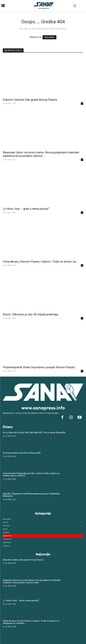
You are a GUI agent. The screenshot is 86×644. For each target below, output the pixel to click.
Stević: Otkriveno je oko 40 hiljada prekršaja (30, 314)
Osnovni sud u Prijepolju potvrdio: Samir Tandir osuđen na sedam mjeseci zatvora (31, 475)
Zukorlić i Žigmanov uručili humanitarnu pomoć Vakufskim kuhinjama (31, 495)
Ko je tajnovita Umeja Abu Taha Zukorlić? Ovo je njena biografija (34, 433)
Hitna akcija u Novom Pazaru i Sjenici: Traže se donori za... (40, 262)
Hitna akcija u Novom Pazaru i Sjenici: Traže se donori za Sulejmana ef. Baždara (31, 622)
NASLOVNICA (49, 37)
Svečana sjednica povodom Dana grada (22, 453)
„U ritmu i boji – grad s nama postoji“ (26, 209)
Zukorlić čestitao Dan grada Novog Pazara (30, 100)
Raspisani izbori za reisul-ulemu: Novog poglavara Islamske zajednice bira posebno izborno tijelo (32, 581)
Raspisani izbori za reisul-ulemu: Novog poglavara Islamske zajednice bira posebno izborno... (41, 154)
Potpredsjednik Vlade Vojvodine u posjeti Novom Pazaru (39, 367)
